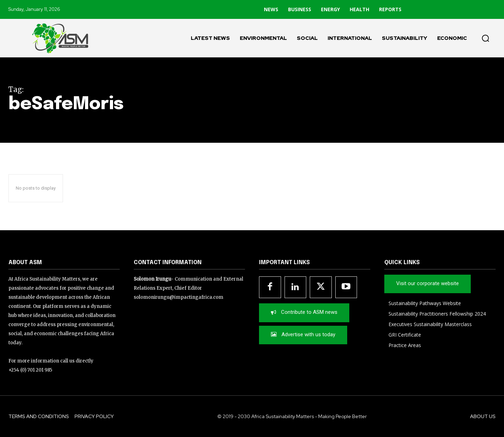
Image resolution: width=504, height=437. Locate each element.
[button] (485, 38)
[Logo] (56, 38)
